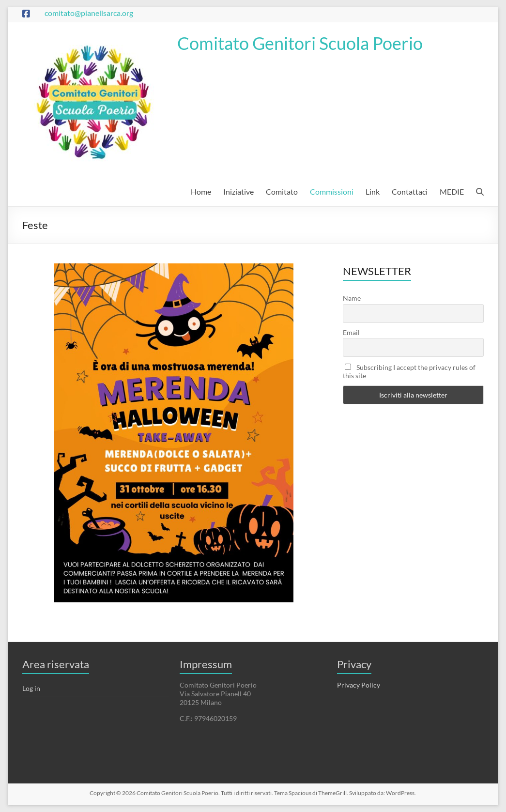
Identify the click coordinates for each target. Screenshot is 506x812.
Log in (31, 688)
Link (373, 192)
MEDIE (452, 192)
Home (201, 192)
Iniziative (238, 192)
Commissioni (332, 192)
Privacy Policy (359, 685)
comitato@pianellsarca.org (89, 13)
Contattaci (410, 192)
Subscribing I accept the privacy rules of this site (409, 371)
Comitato (282, 192)
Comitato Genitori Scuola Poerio (300, 43)
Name (352, 298)
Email (351, 332)
